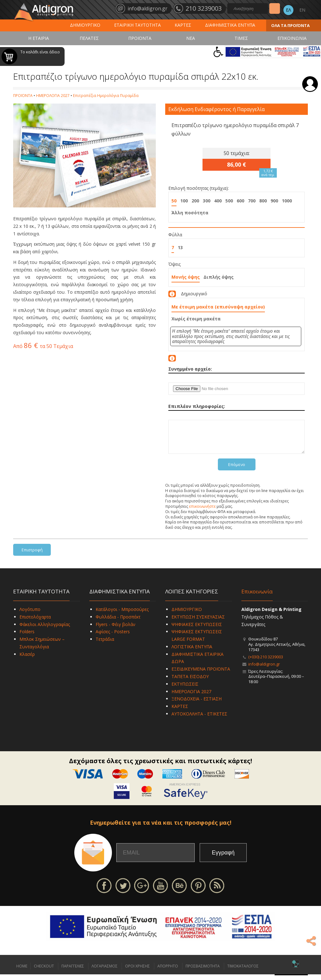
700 (252, 201)
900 (274, 201)
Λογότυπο (30, 615)
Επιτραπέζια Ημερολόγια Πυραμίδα (106, 96)
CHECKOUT (44, 972)
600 (240, 201)
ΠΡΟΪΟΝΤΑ (140, 38)
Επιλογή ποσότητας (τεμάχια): (199, 188)
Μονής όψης (186, 277)
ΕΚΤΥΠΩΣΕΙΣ (185, 690)
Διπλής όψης (218, 277)
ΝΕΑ (191, 38)
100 (184, 201)
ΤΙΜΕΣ (241, 38)
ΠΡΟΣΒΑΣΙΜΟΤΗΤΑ (203, 972)
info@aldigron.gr (264, 670)
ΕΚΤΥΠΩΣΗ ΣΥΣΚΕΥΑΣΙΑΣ (198, 622)
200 (195, 201)
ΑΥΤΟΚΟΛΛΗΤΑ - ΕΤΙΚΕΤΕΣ (199, 719)
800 (263, 201)
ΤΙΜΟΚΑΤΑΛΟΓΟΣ (243, 972)
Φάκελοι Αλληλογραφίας (45, 630)
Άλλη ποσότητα (190, 213)
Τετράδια (105, 645)
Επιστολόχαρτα (35, 622)
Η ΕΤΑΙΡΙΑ (39, 38)
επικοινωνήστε (202, 512)
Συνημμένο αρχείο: (190, 369)
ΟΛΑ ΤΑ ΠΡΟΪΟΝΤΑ (290, 25)
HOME (22, 972)
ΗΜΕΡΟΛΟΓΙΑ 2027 (53, 96)
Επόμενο (237, 470)
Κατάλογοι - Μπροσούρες (122, 615)
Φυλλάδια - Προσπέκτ (118, 622)
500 (229, 201)
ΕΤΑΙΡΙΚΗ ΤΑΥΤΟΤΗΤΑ (137, 25)
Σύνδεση (310, 84)
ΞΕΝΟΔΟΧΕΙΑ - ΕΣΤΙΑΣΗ (197, 704)
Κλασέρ (27, 660)
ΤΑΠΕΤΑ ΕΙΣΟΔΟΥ (190, 682)
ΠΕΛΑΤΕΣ (89, 38)
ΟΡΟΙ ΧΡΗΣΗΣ (137, 972)
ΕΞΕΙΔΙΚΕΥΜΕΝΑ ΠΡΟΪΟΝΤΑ (201, 675)
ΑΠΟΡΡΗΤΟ (168, 972)
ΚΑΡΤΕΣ (183, 25)
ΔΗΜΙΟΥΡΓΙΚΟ (85, 25)
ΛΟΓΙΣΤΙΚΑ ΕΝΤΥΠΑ (192, 652)
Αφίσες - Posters (113, 637)
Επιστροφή (32, 555)
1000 (287, 201)
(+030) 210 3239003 (266, 662)
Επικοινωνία (257, 597)
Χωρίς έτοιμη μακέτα (196, 319)
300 (207, 201)
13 (180, 247)
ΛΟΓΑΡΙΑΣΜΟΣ (105, 972)
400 (218, 201)
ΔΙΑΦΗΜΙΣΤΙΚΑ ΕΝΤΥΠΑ (230, 25)
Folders (27, 637)
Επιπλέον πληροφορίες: (197, 406)
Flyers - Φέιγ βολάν (116, 630)
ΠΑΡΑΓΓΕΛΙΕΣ (73, 972)
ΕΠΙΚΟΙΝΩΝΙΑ (292, 38)
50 (174, 201)
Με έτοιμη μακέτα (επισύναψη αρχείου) (218, 307)
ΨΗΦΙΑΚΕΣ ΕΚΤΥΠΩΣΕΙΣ (197, 630)
